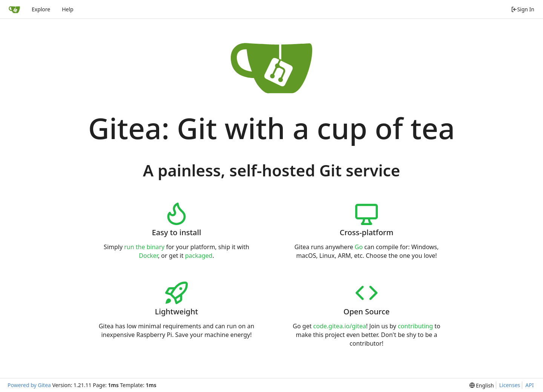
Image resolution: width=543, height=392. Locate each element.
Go (359, 247)
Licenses (510, 385)
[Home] (14, 9)
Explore (41, 9)
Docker (148, 256)
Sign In (523, 9)
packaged (199, 256)
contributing (415, 326)
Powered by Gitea (29, 385)
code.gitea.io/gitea (340, 326)
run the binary (144, 247)
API (529, 385)
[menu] (482, 385)
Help (68, 9)
